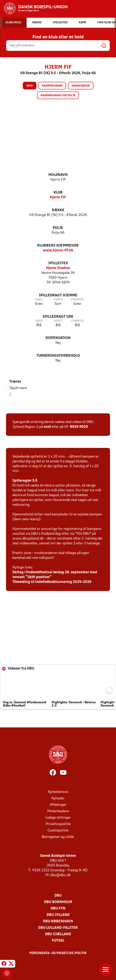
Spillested (58, 263)
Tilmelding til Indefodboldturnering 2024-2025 (52, 582)
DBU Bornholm (58, 902)
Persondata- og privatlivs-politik (58, 953)
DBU (58, 896)
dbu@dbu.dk (60, 875)
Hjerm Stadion (58, 268)
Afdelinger (58, 805)
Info (30, 86)
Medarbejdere (58, 811)
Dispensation (58, 338)
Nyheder (58, 798)
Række (58, 210)
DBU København (58, 921)
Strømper (77, 300)
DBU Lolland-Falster (58, 928)
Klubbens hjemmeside (58, 246)
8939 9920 (79, 427)
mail (47, 427)
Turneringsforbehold (58, 356)
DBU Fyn (58, 909)
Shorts (58, 300)
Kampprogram (52, 86)
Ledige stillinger (58, 818)
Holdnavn (58, 175)
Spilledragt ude (58, 317)
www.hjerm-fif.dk (58, 250)
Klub (58, 193)
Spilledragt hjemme (58, 295)
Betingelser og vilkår (58, 837)
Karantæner (81, 86)
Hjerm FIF (58, 197)
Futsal (58, 941)
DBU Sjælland (58, 934)
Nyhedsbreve (58, 792)
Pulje (58, 228)
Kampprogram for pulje (58, 96)
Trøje (39, 300)
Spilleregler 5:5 (25, 481)
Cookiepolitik (58, 831)
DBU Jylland (58, 915)
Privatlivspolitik (58, 824)
